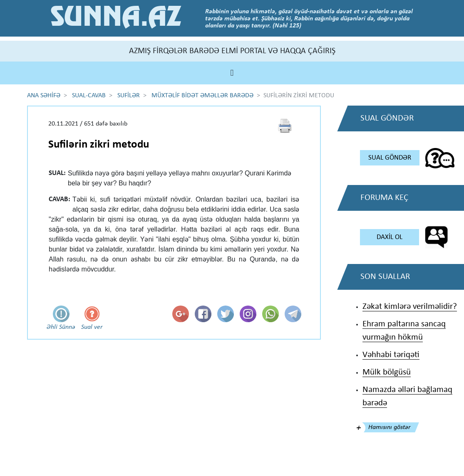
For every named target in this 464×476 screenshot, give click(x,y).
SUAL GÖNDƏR (390, 158)
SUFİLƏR (129, 96)
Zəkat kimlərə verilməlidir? (410, 307)
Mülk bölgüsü (387, 372)
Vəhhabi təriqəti (391, 355)
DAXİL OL (390, 237)
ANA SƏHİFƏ (44, 96)
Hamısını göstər (389, 427)
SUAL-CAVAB (89, 96)
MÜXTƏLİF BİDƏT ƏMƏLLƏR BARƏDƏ (202, 96)
